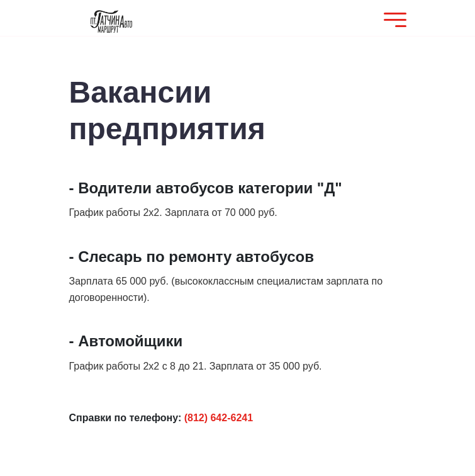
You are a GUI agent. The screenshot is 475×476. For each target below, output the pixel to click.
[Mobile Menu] (392, 21)
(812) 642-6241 (219, 418)
